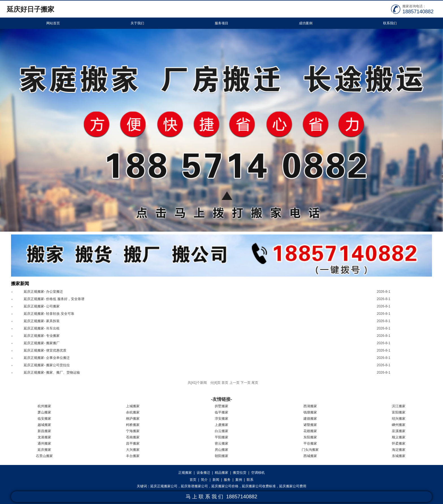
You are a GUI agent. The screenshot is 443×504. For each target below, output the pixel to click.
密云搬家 (221, 443)
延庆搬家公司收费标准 (259, 486)
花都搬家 (310, 431)
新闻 (216, 480)
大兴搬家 (133, 450)
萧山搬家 (44, 412)
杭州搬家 (44, 406)
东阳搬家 (310, 437)
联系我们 (390, 23)
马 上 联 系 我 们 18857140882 (221, 497)
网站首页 (53, 23)
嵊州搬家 (399, 425)
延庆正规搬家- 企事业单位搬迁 (47, 358)
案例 (239, 480)
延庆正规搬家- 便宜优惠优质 (45, 350)
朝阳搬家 (221, 456)
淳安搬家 (221, 419)
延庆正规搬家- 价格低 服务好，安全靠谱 (54, 299)
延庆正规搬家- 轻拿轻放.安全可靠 (49, 314)
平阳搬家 (221, 437)
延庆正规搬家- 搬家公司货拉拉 (47, 365)
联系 (250, 480)
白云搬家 (221, 431)
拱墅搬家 (221, 406)
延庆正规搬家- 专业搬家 (42, 336)
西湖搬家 (310, 406)
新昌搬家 (44, 431)
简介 (204, 480)
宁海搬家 (133, 431)
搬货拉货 (240, 473)
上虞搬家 (221, 425)
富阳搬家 (399, 412)
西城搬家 (310, 456)
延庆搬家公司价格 (225, 486)
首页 (193, 480)
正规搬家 (185, 473)
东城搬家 (399, 456)
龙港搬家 (44, 437)
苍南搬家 (133, 437)
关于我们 (137, 23)
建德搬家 (310, 419)
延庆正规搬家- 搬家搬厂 (42, 343)
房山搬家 (221, 450)
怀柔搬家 (399, 443)
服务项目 (221, 23)
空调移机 (258, 473)
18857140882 (418, 12)
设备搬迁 (203, 473)
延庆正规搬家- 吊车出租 (42, 328)
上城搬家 (133, 406)
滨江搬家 (399, 406)
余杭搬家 (133, 412)
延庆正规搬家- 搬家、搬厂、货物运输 (52, 372)
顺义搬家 (399, 437)
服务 (227, 480)
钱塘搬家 (310, 412)
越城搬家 (44, 425)
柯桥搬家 (133, 425)
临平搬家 (221, 412)
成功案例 (306, 23)
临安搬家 (44, 419)
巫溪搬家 (399, 431)
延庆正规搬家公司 (164, 486)
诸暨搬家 (310, 425)
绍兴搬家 (399, 419)
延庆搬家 (44, 450)
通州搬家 (44, 443)
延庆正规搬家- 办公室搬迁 (43, 292)
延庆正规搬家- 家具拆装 (42, 321)
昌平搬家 (133, 443)
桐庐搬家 (133, 419)
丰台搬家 (133, 456)
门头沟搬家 (310, 450)
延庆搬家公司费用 (293, 486)
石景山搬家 (44, 456)
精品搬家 (221, 473)
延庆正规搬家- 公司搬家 (42, 306)
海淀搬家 (399, 450)
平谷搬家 (310, 443)
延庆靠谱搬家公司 (194, 486)
